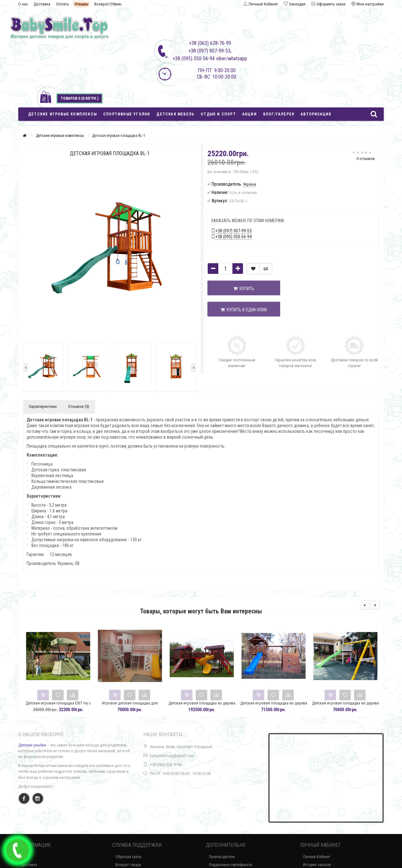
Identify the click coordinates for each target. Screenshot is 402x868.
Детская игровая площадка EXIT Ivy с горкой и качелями (70, 706)
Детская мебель (175, 114)
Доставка (42, 4)
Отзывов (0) (79, 406)
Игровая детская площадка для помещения (142, 706)
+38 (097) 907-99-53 (234, 231)
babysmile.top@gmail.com (172, 756)
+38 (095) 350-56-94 (234, 237)
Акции (250, 114)
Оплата (62, 4)
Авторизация (316, 114)
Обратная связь (128, 857)
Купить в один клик (240, 310)
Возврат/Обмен (108, 4)
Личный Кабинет (317, 857)
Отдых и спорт (218, 114)
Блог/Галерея (279, 114)
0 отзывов (366, 159)
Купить (240, 289)
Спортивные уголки (127, 114)
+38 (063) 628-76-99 (166, 765)
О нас (23, 4)
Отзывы (81, 4)
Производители (222, 857)
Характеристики (43, 406)
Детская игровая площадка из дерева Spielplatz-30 (357, 706)
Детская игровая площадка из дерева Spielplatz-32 (214, 706)
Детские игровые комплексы (63, 114)
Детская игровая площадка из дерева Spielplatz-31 (285, 706)
